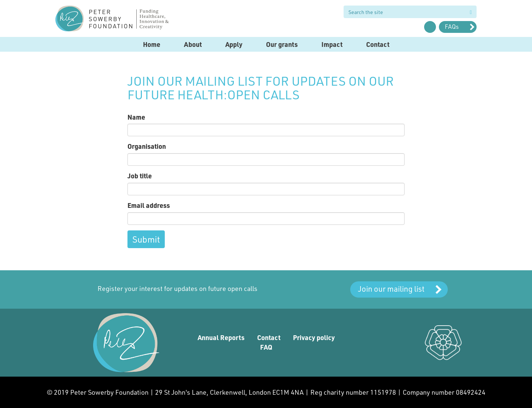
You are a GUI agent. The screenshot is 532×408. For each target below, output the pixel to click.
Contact (378, 44)
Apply (234, 44)
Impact (332, 44)
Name (136, 117)
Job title (140, 176)
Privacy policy (314, 337)
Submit (146, 239)
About (193, 44)
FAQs (452, 26)
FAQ (266, 347)
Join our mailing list (391, 289)
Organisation (147, 146)
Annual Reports (221, 337)
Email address (149, 205)
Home (152, 44)
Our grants (282, 44)
